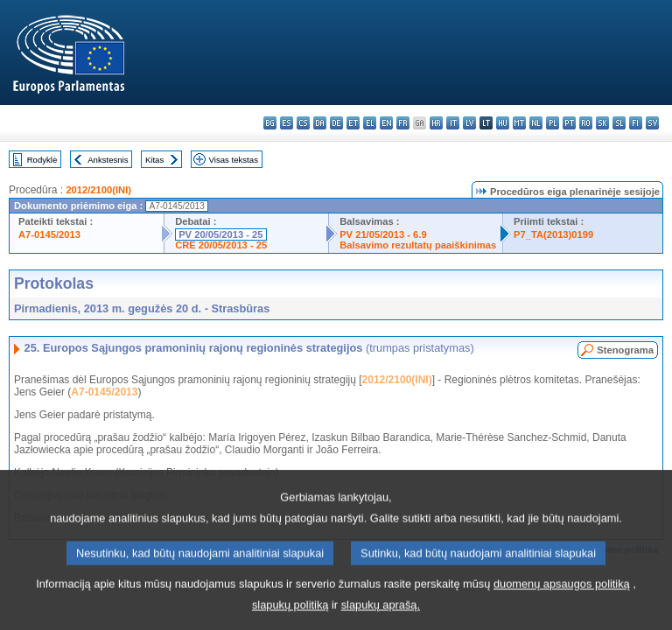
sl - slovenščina (619, 123)
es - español (287, 123)
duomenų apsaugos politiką (562, 599)
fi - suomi (636, 123)
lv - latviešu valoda (469, 123)
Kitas (154, 160)
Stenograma (625, 350)
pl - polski (553, 123)
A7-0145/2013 (49, 234)
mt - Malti (519, 123)
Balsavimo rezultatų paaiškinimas (418, 245)
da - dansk (320, 123)
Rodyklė (42, 160)
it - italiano (453, 123)
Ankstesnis (108, 160)
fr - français (403, 123)
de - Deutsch (336, 123)
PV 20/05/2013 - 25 (220, 234)
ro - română (586, 123)
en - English (386, 123)
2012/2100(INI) (98, 190)
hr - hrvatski (436, 123)
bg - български (270, 123)
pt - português (569, 123)
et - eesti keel (353, 123)
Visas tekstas (234, 160)
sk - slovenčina (602, 123)
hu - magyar (503, 123)
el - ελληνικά (370, 123)
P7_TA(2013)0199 (553, 234)
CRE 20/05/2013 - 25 (221, 245)
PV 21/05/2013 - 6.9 (383, 234)
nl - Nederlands (536, 123)
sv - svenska (652, 123)
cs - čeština (303, 123)
